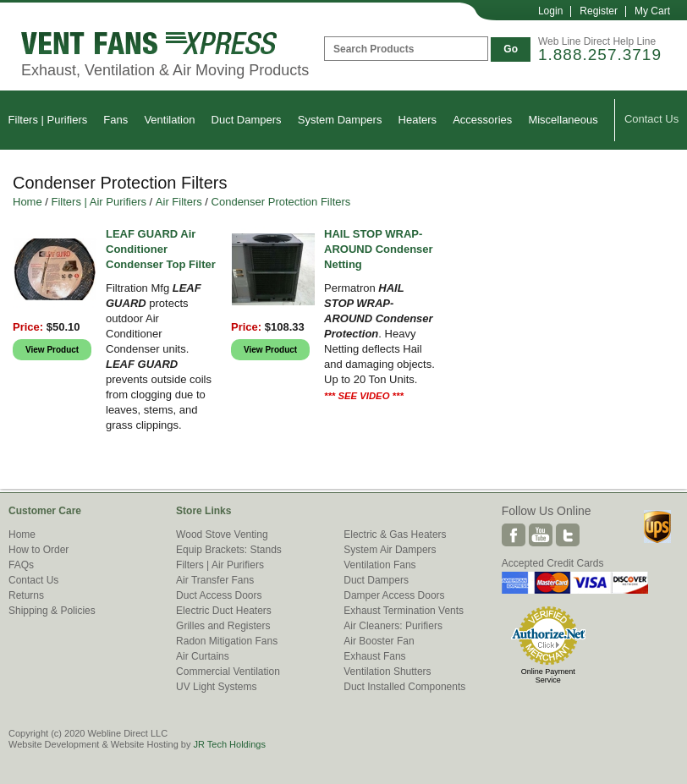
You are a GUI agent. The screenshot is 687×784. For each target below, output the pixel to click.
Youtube (541, 535)
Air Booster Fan (379, 641)
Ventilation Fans (379, 565)
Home (27, 202)
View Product (52, 350)
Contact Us (651, 119)
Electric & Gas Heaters (395, 535)
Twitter (568, 535)
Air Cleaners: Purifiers (393, 626)
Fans (115, 120)
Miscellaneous (563, 120)
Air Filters (179, 202)
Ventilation (169, 120)
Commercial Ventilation (228, 672)
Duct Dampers (247, 120)
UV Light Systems (216, 687)
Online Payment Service (548, 676)
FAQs (21, 565)
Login (550, 11)
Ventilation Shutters (387, 672)
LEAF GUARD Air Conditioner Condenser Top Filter (161, 249)
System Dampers (340, 120)
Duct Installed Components (404, 687)
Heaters (418, 120)
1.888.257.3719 (600, 55)
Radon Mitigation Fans (227, 641)
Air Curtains (203, 656)
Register (599, 11)
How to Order (38, 550)
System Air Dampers (390, 550)
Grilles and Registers (223, 626)
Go (511, 49)
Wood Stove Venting (222, 535)
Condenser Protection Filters (281, 202)
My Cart (652, 11)
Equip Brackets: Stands (229, 550)
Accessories (482, 120)
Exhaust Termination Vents (404, 611)
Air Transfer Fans (215, 580)
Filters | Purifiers (48, 120)
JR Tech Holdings (229, 744)
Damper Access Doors (394, 595)
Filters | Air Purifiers (99, 202)
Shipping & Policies (52, 611)
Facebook (514, 535)
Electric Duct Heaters (224, 611)
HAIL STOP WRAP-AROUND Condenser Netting (379, 249)
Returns (26, 595)
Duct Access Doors (219, 595)
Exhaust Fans (374, 656)
